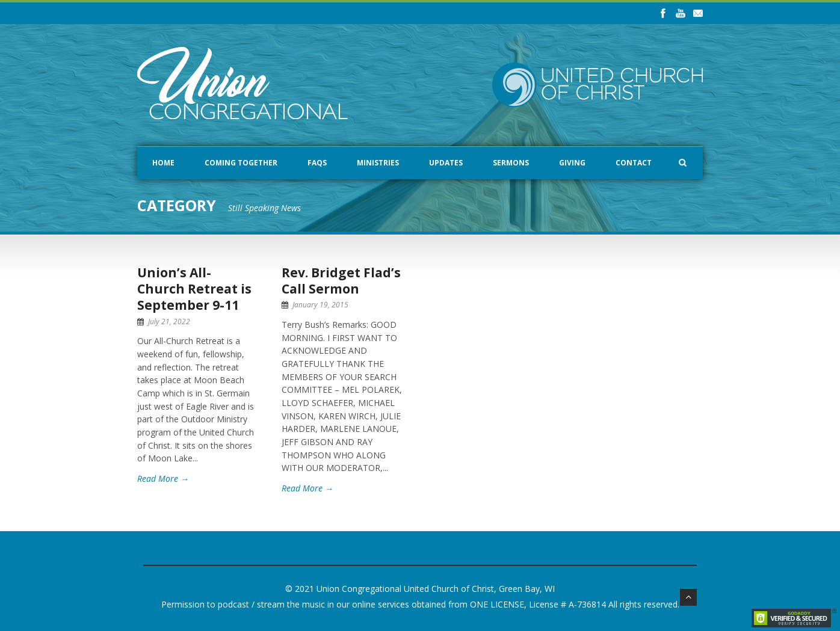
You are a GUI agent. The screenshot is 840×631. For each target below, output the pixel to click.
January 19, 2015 (320, 305)
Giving (572, 163)
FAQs (317, 163)
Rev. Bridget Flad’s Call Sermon (341, 281)
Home (163, 163)
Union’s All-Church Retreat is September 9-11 (194, 289)
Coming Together (241, 163)
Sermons (511, 163)
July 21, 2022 (169, 322)
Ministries (378, 163)
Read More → (163, 479)
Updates (446, 163)
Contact (634, 163)
